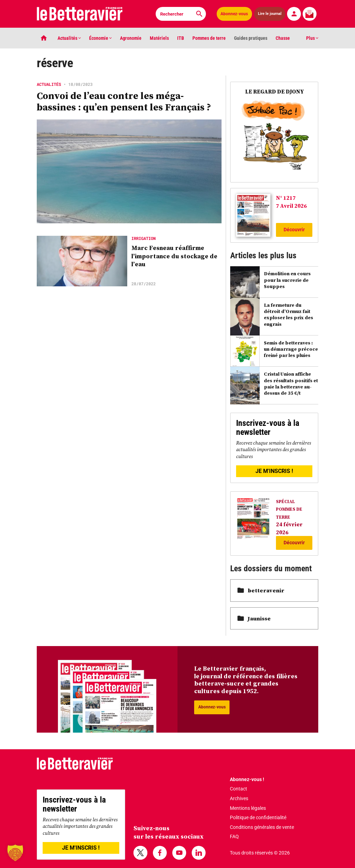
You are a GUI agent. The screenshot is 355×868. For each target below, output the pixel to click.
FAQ (234, 836)
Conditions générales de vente (262, 827)
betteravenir (261, 590)
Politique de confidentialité (258, 817)
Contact (239, 789)
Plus (312, 38)
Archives (239, 798)
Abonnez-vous (234, 14)
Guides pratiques (251, 38)
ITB (181, 38)
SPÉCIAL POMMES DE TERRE (289, 509)
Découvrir (294, 230)
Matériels (159, 38)
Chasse (283, 38)
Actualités (69, 38)
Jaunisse (254, 618)
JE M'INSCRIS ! (274, 471)
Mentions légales (248, 808)
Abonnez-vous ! (247, 779)
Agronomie (131, 38)
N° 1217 (286, 198)
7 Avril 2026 (291, 206)
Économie (100, 38)
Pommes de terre (209, 38)
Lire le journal (270, 14)
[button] (15, 853)
